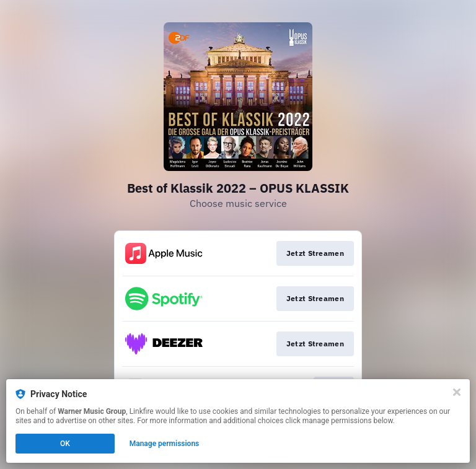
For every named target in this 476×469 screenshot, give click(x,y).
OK (65, 444)
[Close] (457, 392)
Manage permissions (165, 444)
